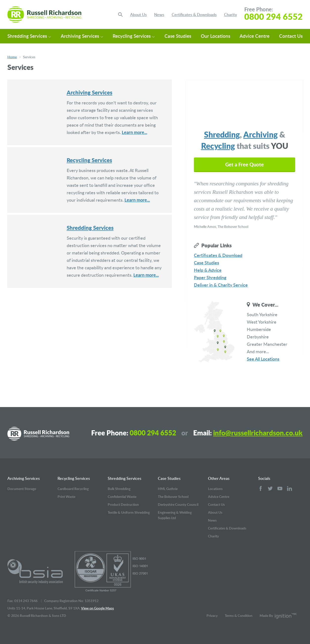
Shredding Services (29, 36)
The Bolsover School (173, 497)
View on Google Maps (97, 608)
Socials (264, 478)
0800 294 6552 (273, 16)
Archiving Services (82, 36)
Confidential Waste (122, 497)
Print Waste (66, 497)
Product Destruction (123, 504)
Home (12, 57)
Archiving (260, 134)
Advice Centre (255, 36)
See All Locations (263, 359)
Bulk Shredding (119, 489)
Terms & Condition (239, 615)
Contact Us (291, 36)
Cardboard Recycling (73, 489)
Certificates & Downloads (194, 15)
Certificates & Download (218, 255)
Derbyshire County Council (178, 504)
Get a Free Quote (245, 164)
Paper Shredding (210, 277)
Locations (215, 489)
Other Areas (219, 478)
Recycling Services (134, 36)
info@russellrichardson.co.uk (258, 433)
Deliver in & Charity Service (221, 285)
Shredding (222, 134)
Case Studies (178, 36)
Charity (230, 15)
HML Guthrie (168, 489)
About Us (138, 15)
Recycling (218, 146)
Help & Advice (208, 270)
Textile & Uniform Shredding (129, 512)
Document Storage (22, 489)
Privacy (212, 615)
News (159, 15)
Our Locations (216, 36)
